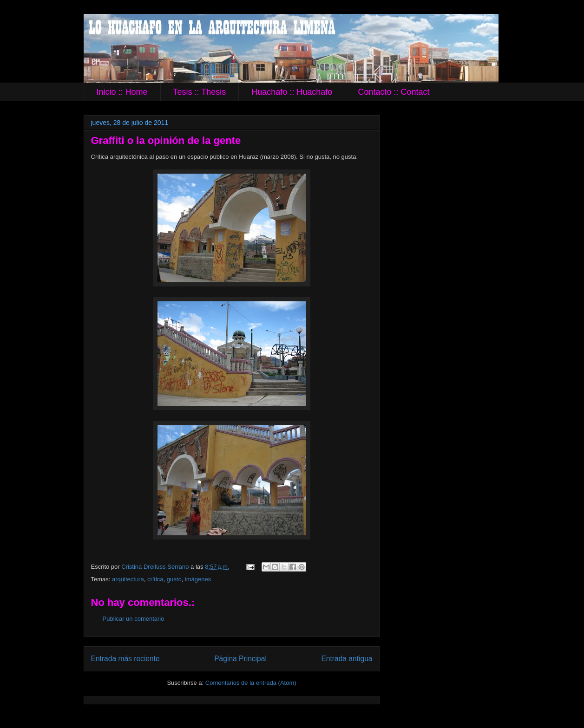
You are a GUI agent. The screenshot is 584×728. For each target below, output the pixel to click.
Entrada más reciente (125, 659)
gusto (174, 579)
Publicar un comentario (134, 619)
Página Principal (240, 659)
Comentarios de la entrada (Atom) (251, 683)
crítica (155, 579)
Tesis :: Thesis (200, 92)
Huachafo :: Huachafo (292, 92)
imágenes (198, 579)
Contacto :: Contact (394, 92)
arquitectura (128, 579)
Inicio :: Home (122, 92)
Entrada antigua (347, 659)
